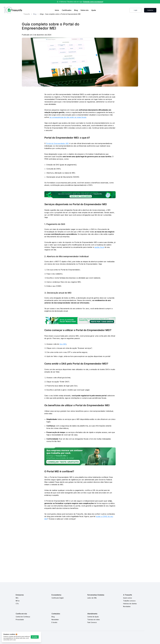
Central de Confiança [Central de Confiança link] (23, 617)
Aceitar (35, 637)
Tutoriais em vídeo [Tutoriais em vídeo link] (94, 620)
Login (136, 10)
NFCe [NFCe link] (18, 601)
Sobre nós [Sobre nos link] (85, 10)
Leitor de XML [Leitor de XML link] (92, 598)
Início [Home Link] (57, 10)
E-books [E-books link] (54, 622)
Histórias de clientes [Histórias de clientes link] (130, 604)
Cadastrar (150, 10)
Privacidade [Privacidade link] (20, 620)
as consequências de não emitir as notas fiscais (68, 117)
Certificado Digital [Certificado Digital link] (57, 598)
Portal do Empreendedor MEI (57, 143)
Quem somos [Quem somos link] (128, 598)
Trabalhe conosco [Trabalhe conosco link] (129, 601)
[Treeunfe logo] (13, 10)
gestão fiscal (99, 247)
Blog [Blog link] (76, 10)
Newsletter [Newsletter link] (55, 620)
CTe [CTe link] (17, 604)
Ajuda (94, 10)
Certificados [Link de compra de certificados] (67, 10)
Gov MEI (63, 344)
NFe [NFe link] (17, 598)
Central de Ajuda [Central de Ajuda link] (93, 617)
